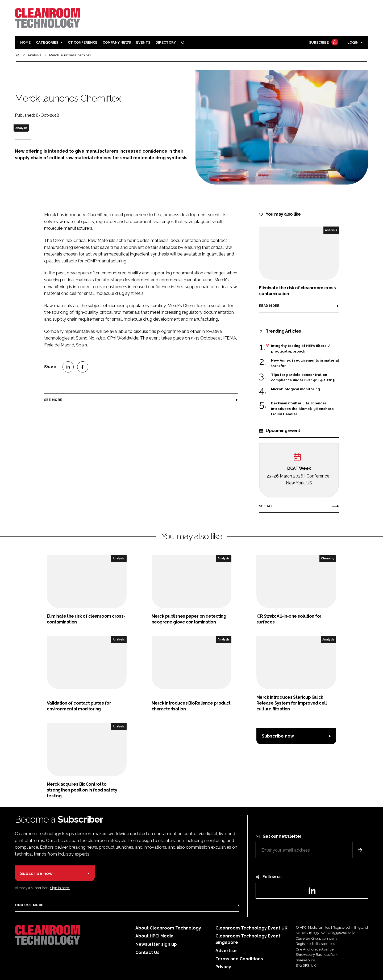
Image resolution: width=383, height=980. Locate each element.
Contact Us (147, 952)
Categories (47, 42)
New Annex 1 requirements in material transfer (305, 363)
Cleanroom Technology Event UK (251, 928)
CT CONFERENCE (83, 42)
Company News (117, 42)
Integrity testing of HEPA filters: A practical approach (301, 349)
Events (143, 42)
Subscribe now (278, 736)
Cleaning (328, 558)
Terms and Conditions (239, 959)
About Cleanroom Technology (168, 928)
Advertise (226, 951)
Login (353, 42)
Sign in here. (60, 888)
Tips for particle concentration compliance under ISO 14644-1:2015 (303, 378)
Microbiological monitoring (295, 389)
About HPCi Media (154, 936)
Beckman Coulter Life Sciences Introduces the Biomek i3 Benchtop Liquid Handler (302, 408)
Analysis (21, 128)
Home (25, 42)
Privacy (223, 967)
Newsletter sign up (156, 944)
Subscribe (323, 43)
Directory (166, 42)
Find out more (29, 905)
